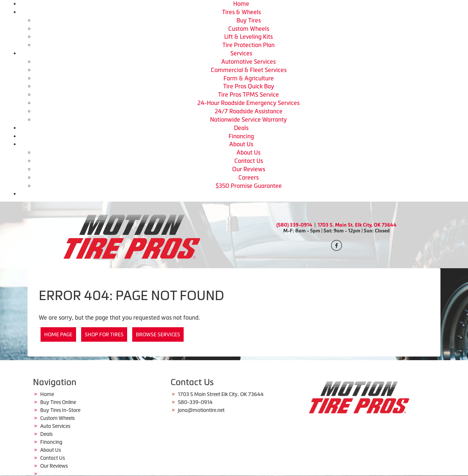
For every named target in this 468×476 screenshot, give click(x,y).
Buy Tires (249, 20)
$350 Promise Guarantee (249, 186)
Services (241, 53)
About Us (241, 144)
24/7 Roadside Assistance (249, 111)
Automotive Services (248, 62)
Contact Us (249, 161)
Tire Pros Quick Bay (249, 86)
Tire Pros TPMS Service (248, 94)
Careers (248, 177)
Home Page (58, 334)
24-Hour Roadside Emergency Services (248, 103)
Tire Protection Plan (248, 45)
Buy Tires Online (58, 402)
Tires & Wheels (241, 12)
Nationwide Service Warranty (248, 119)
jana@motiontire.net (201, 410)
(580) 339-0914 (294, 225)
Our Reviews (249, 169)
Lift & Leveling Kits (248, 37)
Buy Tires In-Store (60, 410)
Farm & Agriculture (249, 78)
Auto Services (55, 426)
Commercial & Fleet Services (249, 70)
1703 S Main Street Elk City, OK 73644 (221, 394)
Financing (241, 136)
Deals (241, 128)
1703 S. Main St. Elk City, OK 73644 (357, 225)
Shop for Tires (104, 334)
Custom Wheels (249, 29)
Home (241, 4)
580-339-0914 (195, 402)
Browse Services (158, 334)
